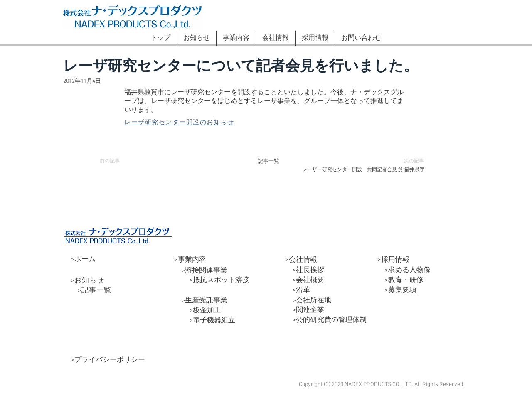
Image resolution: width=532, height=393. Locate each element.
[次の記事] (410, 161)
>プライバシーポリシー (108, 360)
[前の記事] (114, 161)
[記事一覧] (268, 161)
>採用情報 (393, 260)
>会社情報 (301, 260)
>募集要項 (397, 290)
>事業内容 (190, 260)
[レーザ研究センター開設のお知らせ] (187, 123)
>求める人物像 (404, 270)
